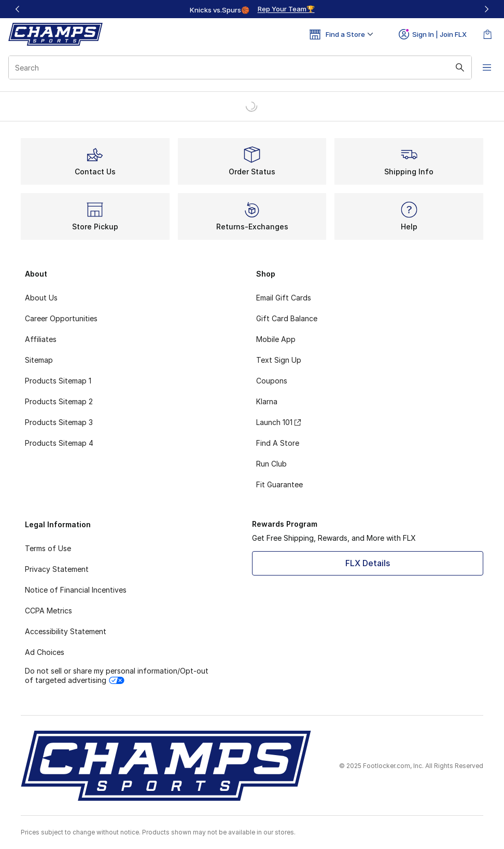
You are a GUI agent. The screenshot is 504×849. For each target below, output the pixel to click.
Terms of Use (48, 548)
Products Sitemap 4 (59, 443)
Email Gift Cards (284, 298)
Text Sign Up (279, 360)
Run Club (271, 464)
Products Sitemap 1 (58, 381)
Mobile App (276, 339)
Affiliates (41, 339)
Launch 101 (278, 422)
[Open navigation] (483, 67)
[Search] (237, 67)
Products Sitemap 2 (59, 401)
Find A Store (278, 443)
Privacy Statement (57, 569)
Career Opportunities (61, 318)
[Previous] (18, 9)
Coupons (272, 381)
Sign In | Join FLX (433, 34)
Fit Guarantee (279, 484)
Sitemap (39, 360)
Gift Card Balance (287, 318)
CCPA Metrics (48, 611)
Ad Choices (45, 652)
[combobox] (237, 67)
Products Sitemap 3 (59, 422)
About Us (41, 298)
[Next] (486, 9)
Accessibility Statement (66, 631)
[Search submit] (455, 67)
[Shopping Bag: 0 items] (487, 34)
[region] (252, 9)
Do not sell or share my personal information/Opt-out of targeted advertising (117, 675)
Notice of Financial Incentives (76, 590)
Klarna (267, 401)
